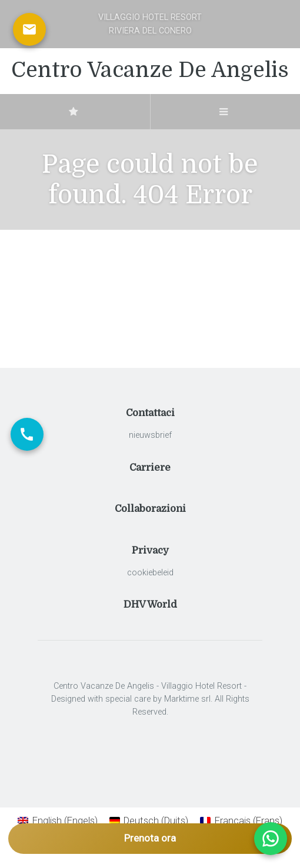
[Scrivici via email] (29, 29)
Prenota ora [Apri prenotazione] (150, 838)
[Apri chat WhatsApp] (271, 839)
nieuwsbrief (150, 435)
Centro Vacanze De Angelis (150, 70)
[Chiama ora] (27, 434)
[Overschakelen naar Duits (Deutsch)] (149, 821)
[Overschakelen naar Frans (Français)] (241, 821)
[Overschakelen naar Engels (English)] (58, 821)
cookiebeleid (150, 573)
